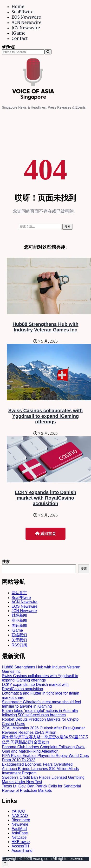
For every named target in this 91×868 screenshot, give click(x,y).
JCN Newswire (26, 28)
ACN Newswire (26, 22)
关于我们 (19, 640)
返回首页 (45, 534)
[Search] (48, 52)
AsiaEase (20, 833)
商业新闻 (19, 620)
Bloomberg (21, 820)
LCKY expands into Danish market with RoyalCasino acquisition (45, 498)
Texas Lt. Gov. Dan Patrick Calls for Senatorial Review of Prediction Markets (41, 788)
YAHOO (18, 811)
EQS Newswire (26, 17)
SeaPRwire (23, 12)
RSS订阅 (19, 645)
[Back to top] (5, 864)
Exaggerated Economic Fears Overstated (37, 764)
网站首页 (19, 593)
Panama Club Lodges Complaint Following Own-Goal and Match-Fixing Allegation (43, 749)
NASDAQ (20, 816)
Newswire (20, 824)
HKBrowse (21, 842)
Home (18, 7)
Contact (20, 38)
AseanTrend (22, 850)
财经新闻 (19, 615)
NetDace (19, 837)
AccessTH (20, 846)
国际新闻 (19, 625)
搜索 (6, 562)
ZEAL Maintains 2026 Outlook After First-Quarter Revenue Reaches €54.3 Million (43, 730)
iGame (19, 33)
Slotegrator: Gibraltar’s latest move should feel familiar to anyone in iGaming (41, 704)
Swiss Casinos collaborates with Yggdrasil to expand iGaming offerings (46, 416)
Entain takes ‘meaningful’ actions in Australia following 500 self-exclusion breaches (40, 713)
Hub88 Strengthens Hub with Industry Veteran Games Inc (45, 327)
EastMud (19, 829)
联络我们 (19, 635)
